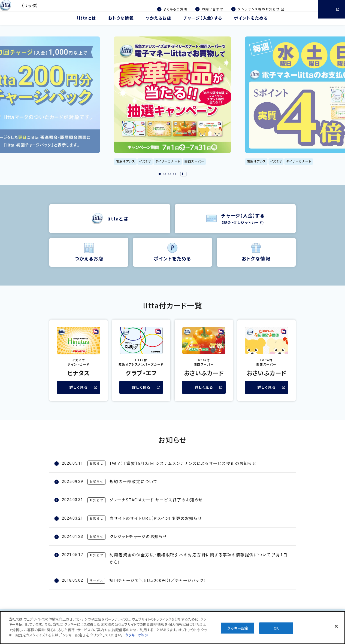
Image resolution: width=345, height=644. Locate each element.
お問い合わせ (213, 9)
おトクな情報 (121, 25)
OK (276, 630)
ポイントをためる (251, 25)
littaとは (87, 25)
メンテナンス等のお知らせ (255, 9)
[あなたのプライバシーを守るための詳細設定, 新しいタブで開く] (138, 637)
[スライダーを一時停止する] (183, 181)
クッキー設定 (238, 630)
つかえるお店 (158, 25)
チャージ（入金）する (203, 25)
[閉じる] (336, 629)
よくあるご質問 (176, 9)
